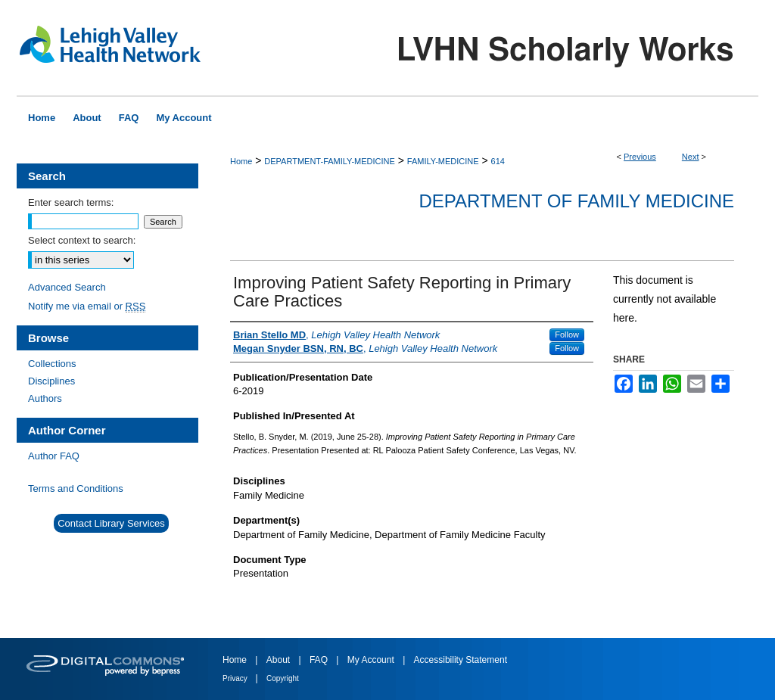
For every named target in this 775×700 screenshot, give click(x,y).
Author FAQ (54, 456)
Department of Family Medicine (576, 201)
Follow (567, 334)
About (280, 660)
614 (498, 161)
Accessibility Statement (461, 660)
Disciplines (51, 381)
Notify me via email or (87, 306)
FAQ (320, 660)
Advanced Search (67, 287)
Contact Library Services (111, 523)
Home (241, 161)
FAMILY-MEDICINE (443, 161)
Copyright (283, 678)
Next (691, 157)
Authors (45, 398)
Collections (52, 364)
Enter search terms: (71, 202)
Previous (640, 157)
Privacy (236, 678)
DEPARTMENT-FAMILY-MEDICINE (330, 161)
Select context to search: (82, 240)
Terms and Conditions (76, 488)
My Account (372, 660)
